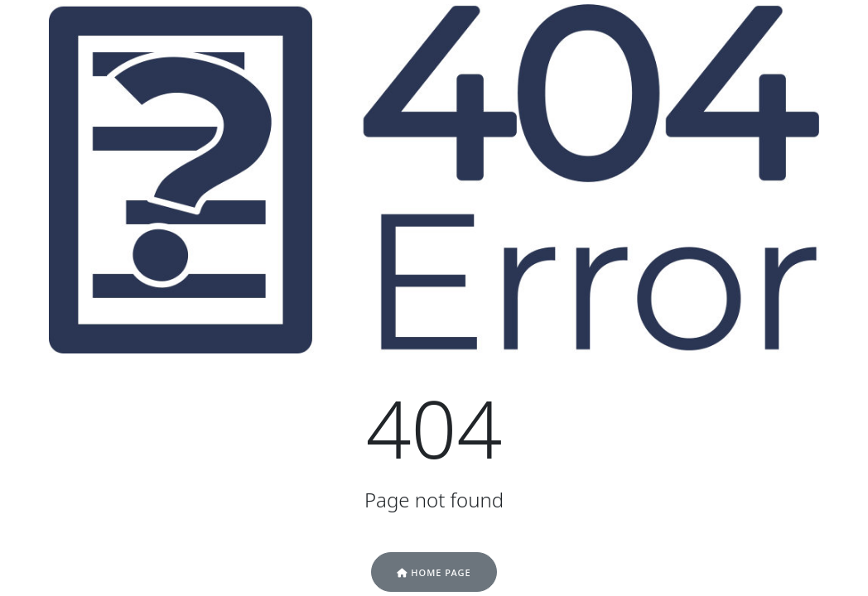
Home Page (434, 572)
